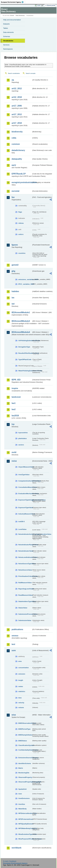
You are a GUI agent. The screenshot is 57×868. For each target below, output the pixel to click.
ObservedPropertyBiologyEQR (25, 782)
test (13, 644)
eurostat (15, 191)
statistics (22, 691)
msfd (14, 452)
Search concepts (31, 73)
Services (6, 45)
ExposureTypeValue (25, 508)
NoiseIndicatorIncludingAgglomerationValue (25, 534)
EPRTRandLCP (19, 174)
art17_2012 (17, 114)
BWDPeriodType (24, 729)
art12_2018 (17, 97)
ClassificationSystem (25, 745)
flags (20, 212)
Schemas (7, 36)
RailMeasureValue (25, 583)
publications (17, 629)
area (20, 661)
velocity (21, 703)
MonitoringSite (24, 773)
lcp (13, 424)
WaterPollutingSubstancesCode (25, 371)
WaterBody (22, 809)
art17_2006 (17, 106)
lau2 (14, 409)
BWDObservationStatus (25, 723)
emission (22, 674)
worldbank (17, 848)
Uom (20, 794)
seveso (15, 636)
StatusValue (23, 608)
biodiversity (17, 132)
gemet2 (15, 265)
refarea (21, 223)
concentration (24, 668)
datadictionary (18, 150)
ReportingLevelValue (25, 589)
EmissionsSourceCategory (25, 758)
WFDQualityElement (25, 824)
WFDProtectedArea (25, 819)
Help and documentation (12, 20)
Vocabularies (8, 41)
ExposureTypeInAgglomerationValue (25, 500)
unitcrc (21, 234)
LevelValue (22, 529)
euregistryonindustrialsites (22, 182)
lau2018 (15, 416)
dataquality (17, 159)
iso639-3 (21, 522)
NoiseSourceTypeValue (25, 564)
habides (15, 291)
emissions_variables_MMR (25, 279)
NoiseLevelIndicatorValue (25, 557)
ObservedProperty (25, 777)
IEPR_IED (16, 380)
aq (13, 80)
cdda (14, 138)
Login (39, 5)
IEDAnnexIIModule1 (21, 312)
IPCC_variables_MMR (25, 284)
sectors (21, 445)
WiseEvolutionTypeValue (25, 834)
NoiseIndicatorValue (25, 551)
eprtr (14, 165)
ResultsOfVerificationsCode (25, 353)
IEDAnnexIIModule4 (21, 332)
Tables (6, 28)
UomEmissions (24, 798)
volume (21, 708)
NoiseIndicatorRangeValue (25, 545)
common (16, 144)
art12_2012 (17, 88)
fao (13, 197)
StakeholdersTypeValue (25, 601)
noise (14, 461)
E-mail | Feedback (10, 861)
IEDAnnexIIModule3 (21, 321)
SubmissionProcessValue (25, 614)
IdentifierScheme (25, 763)
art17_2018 (17, 123)
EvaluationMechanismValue (25, 494)
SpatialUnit (22, 789)
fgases (15, 245)
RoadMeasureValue (25, 595)
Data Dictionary (20, 16)
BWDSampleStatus (25, 735)
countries (22, 253)
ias (13, 298)
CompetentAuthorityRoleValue (25, 481)
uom (14, 650)
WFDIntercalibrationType (25, 813)
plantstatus (23, 438)
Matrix (21, 768)
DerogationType (24, 347)
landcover (16, 397)
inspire (15, 388)
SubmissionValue (25, 620)
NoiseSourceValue (25, 570)
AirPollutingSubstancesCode (25, 341)
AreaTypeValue (24, 475)
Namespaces (8, 49)
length (21, 680)
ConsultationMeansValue (25, 487)
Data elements (8, 32)
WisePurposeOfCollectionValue (25, 839)
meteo (21, 686)
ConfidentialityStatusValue (25, 750)
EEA (13, 2)
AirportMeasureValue (25, 467)
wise (14, 715)
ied (13, 304)
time (20, 698)
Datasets (6, 24)
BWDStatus (23, 741)
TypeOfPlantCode (25, 359)
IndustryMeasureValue (25, 514)
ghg (13, 271)
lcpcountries (23, 433)
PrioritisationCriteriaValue (25, 576)
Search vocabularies (14, 73)
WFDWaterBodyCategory (25, 828)
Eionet (12, 16)
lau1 (14, 403)
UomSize (22, 804)
